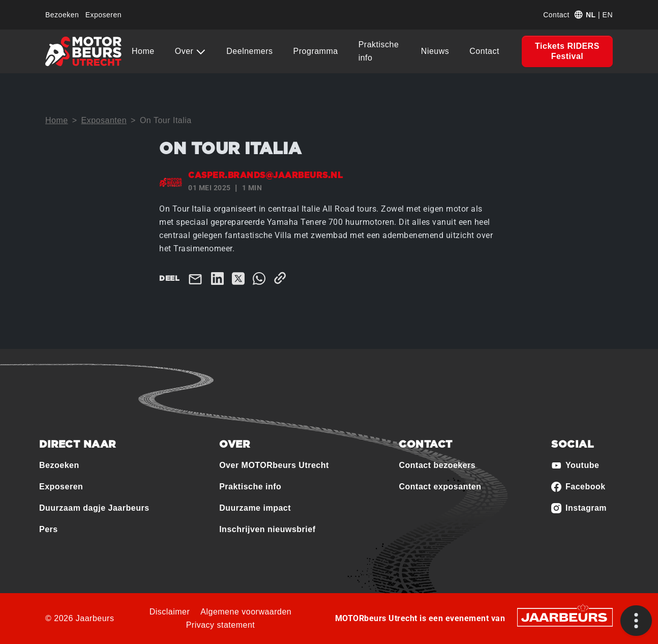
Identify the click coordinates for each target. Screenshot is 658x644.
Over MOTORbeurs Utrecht (274, 465)
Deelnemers (249, 51)
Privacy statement (221, 625)
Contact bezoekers (437, 465)
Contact (556, 15)
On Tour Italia (166, 120)
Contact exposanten (440, 487)
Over (186, 51)
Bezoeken (62, 15)
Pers (49, 529)
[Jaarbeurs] (565, 616)
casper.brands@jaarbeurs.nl (265, 175)
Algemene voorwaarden (246, 612)
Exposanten (104, 120)
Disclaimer (170, 612)
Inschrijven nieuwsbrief (267, 529)
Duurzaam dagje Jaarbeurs (94, 508)
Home (143, 51)
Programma (316, 51)
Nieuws (435, 51)
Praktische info (379, 51)
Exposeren (103, 15)
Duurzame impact (255, 508)
